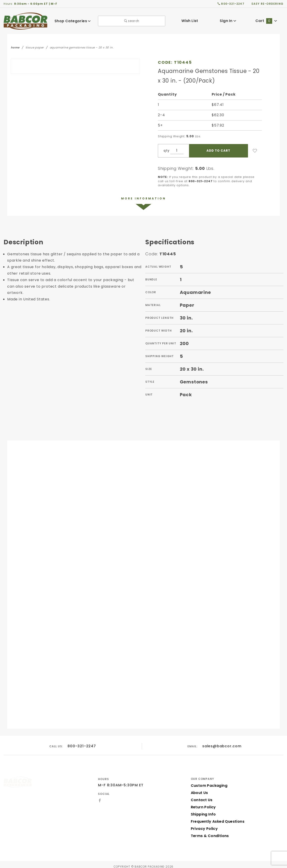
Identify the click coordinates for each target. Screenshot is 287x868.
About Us (199, 789)
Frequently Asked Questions (216, 817)
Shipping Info (203, 810)
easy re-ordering (268, 4)
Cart (266, 21)
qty (166, 151)
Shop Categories (73, 21)
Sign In (228, 21)
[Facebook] (100, 797)
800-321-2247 (82, 742)
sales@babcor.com (222, 742)
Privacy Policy (204, 825)
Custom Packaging (208, 782)
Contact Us (201, 796)
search (132, 21)
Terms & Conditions (209, 832)
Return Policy (203, 803)
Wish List (190, 21)
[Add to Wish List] (255, 151)
